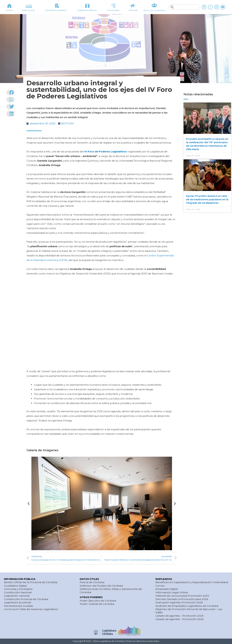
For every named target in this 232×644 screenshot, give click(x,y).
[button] (29, 503)
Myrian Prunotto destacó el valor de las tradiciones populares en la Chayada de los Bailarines (207, 199)
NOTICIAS (67, 123)
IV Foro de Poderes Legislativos (106, 151)
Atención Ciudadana (154, 10)
